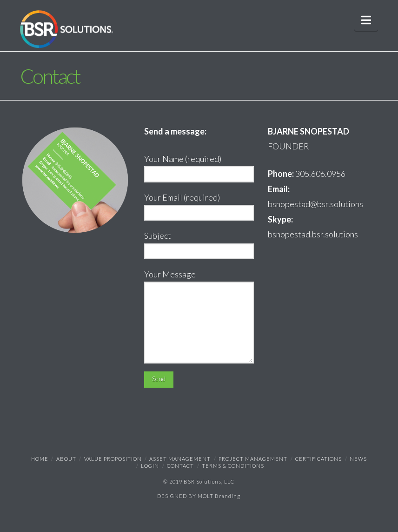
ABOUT (66, 459)
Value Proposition (113, 459)
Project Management (253, 459)
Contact (180, 466)
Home (40, 459)
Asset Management (180, 459)
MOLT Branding (219, 496)
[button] (366, 20)
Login (150, 466)
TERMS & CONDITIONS (233, 466)
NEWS (358, 459)
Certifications (318, 459)
